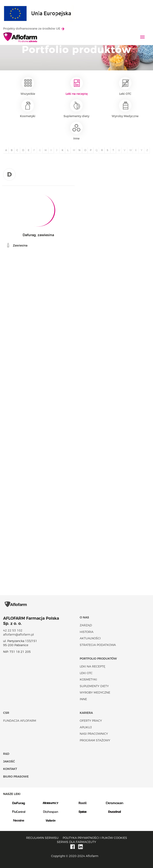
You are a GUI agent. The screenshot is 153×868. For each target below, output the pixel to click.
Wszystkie (28, 86)
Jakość (9, 761)
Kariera (86, 713)
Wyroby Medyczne (125, 109)
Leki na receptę (77, 86)
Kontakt (10, 769)
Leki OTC (125, 86)
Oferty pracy (91, 721)
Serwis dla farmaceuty (76, 842)
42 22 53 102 (13, 630)
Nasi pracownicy (94, 734)
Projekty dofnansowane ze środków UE (34, 29)
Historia (87, 632)
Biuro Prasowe (16, 777)
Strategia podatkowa (98, 645)
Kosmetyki (28, 109)
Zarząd (86, 625)
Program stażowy (95, 740)
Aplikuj (86, 727)
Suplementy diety (76, 109)
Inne (76, 131)
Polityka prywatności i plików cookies (95, 838)
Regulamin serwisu (42, 838)
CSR (6, 713)
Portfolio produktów (98, 659)
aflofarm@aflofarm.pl (18, 635)
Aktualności (90, 638)
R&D (6, 754)
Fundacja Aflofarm (20, 721)
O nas (84, 617)
